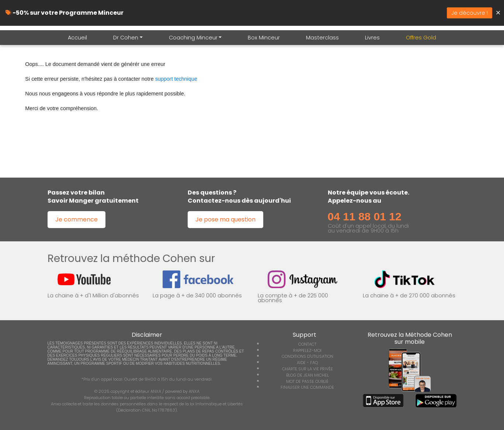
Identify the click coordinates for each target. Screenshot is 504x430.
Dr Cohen (126, 38)
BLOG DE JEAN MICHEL (307, 375)
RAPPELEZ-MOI (307, 350)
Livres (372, 38)
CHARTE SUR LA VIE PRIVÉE (307, 369)
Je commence (77, 219)
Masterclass (322, 38)
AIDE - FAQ (307, 363)
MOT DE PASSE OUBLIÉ (307, 381)
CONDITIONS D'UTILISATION (307, 356)
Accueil (77, 38)
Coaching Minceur (193, 38)
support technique (176, 79)
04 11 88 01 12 (365, 216)
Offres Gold (421, 38)
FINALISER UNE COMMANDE (307, 387)
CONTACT (307, 344)
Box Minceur (264, 38)
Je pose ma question (225, 219)
